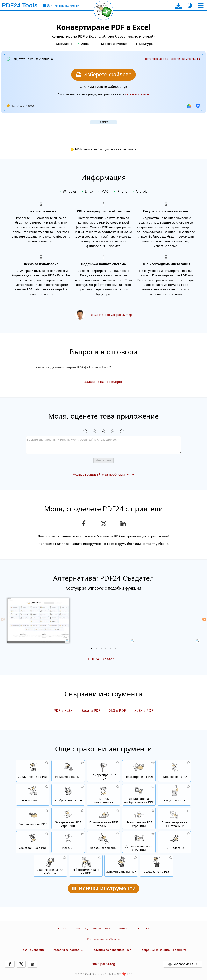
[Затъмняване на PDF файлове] (121, 866)
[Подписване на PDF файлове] (174, 771)
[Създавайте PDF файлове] (157, 866)
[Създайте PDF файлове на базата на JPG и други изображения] (68, 795)
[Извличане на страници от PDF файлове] (139, 818)
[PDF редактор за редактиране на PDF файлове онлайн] (139, 771)
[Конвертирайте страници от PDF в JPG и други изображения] (103, 795)
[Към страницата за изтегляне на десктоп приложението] (178, 6)
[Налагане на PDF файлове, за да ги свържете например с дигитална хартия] (174, 842)
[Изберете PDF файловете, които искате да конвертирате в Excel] (103, 75)
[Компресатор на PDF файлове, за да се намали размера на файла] (103, 771)
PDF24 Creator (101, 659)
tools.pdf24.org (103, 964)
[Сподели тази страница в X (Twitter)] (103, 524)
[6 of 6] (116, 648)
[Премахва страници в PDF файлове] (103, 818)
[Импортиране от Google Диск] (189, 106)
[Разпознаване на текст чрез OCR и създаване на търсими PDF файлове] (68, 842)
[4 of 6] (106, 648)
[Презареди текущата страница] (103, 10)
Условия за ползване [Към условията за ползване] (137, 94)
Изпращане (103, 460)
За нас (62, 928)
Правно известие (32, 950)
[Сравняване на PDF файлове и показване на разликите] (50, 866)
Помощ (124, 928)
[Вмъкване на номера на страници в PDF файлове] (139, 842)
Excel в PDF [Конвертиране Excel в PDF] (91, 710)
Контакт (143, 928)
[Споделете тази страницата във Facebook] (84, 524)
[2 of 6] (96, 648)
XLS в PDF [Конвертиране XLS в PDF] (118, 710)
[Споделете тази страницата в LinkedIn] (123, 524)
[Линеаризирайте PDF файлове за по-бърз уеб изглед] (86, 866)
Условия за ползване (68, 950)
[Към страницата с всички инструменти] (61, 6)
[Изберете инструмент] (201, 6)
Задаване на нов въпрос (103, 382)
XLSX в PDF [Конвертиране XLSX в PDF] (144, 710)
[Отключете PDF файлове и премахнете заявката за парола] (33, 818)
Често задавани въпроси (93, 928)
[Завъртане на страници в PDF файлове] (68, 818)
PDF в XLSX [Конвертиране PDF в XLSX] (63, 710)
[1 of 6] (91, 648)
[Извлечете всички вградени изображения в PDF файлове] (139, 795)
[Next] (204, 619)
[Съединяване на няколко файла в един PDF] (33, 771)
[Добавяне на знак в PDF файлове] (103, 842)
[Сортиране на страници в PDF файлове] (174, 818)
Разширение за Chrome (103, 939)
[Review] (103, 445)
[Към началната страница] (20, 5)
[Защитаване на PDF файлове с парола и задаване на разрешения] (174, 795)
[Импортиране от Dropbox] (198, 106)
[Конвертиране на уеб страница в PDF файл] (33, 842)
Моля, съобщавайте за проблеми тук (102, 474)
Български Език (185, 964)
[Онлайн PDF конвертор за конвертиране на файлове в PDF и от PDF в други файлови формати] (33, 795)
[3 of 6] (101, 648)
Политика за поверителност (111, 950)
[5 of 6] (111, 648)
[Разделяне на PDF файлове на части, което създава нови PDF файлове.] (68, 771)
